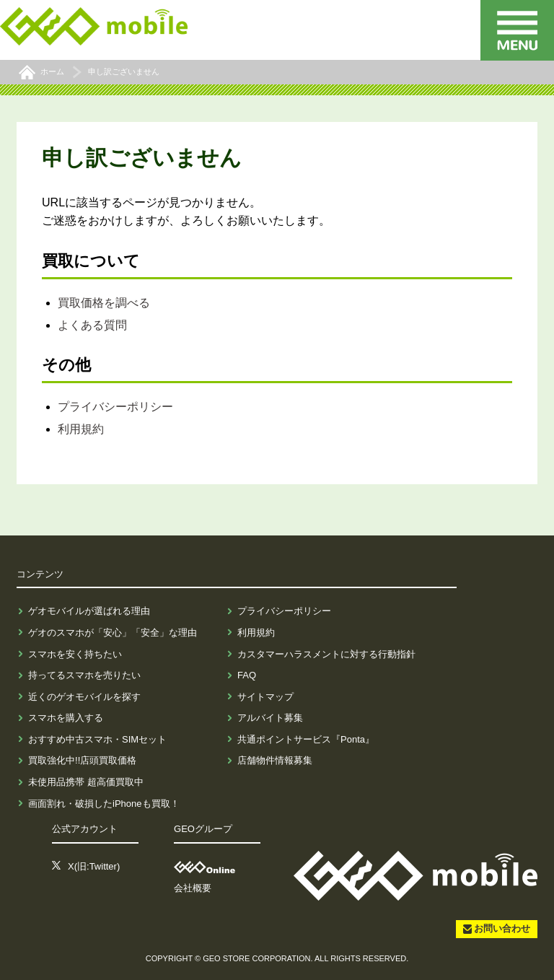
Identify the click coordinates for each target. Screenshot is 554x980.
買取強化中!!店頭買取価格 (82, 760)
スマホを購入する (66, 718)
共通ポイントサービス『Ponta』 (306, 739)
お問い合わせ (502, 928)
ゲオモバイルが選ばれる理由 (89, 611)
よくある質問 (92, 325)
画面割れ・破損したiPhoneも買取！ (104, 804)
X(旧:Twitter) (94, 866)
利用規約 (81, 429)
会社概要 (193, 888)
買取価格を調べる (104, 303)
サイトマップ (265, 697)
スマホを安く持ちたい (75, 654)
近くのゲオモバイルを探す (84, 697)
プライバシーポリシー (115, 407)
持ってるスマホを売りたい (84, 675)
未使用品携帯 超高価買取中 (86, 782)
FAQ (247, 675)
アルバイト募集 (270, 718)
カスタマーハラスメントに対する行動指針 (326, 654)
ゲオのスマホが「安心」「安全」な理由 (113, 633)
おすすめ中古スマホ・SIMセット (97, 739)
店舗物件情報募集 (275, 760)
